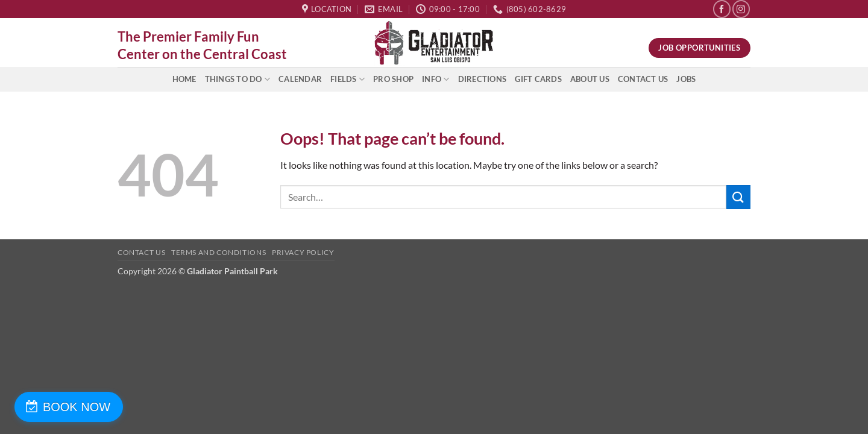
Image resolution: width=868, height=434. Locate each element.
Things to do (238, 79)
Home (184, 79)
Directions (483, 79)
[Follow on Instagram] (741, 9)
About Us (590, 79)
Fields (348, 79)
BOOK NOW (74, 407)
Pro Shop (393, 79)
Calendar (300, 79)
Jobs (686, 79)
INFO (436, 79)
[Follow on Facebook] (722, 9)
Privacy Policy (303, 252)
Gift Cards (538, 79)
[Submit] (738, 197)
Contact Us (643, 79)
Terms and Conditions (219, 252)
